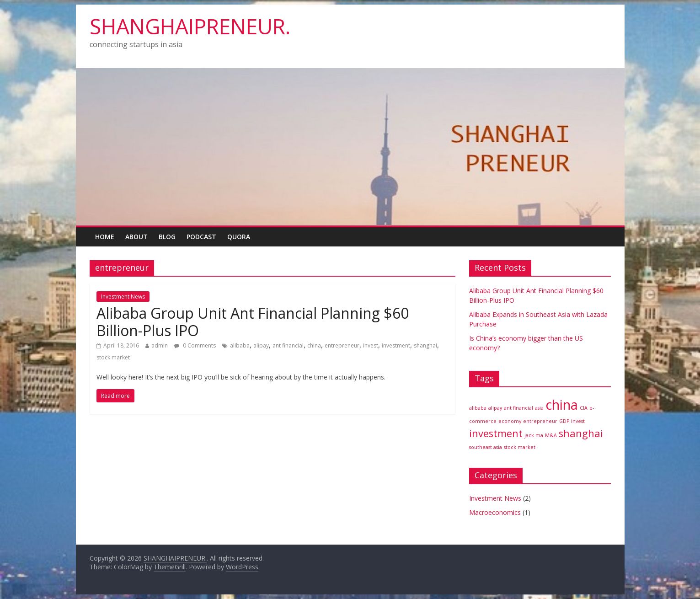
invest (371, 345)
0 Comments (195, 345)
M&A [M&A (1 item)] (551, 435)
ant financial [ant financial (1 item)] (518, 408)
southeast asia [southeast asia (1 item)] (486, 447)
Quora (239, 237)
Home (105, 237)
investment (396, 345)
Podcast (201, 237)
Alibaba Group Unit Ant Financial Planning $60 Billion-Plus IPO (253, 322)
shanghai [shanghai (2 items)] (581, 433)
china (314, 345)
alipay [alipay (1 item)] (495, 408)
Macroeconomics (495, 512)
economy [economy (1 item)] (510, 421)
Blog (167, 237)
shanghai (425, 345)
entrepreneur (342, 345)
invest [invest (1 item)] (578, 421)
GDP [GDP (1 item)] (564, 421)
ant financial (288, 345)
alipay (261, 345)
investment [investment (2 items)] (496, 433)
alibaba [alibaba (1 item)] (478, 408)
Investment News (123, 297)
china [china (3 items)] (562, 405)
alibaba (240, 345)
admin (160, 345)
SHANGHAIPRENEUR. (190, 26)
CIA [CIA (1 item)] (584, 408)
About (136, 237)
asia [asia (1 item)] (539, 408)
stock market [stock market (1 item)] (520, 447)
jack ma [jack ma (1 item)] (534, 435)
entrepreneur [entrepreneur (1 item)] (540, 421)
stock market (113, 357)
